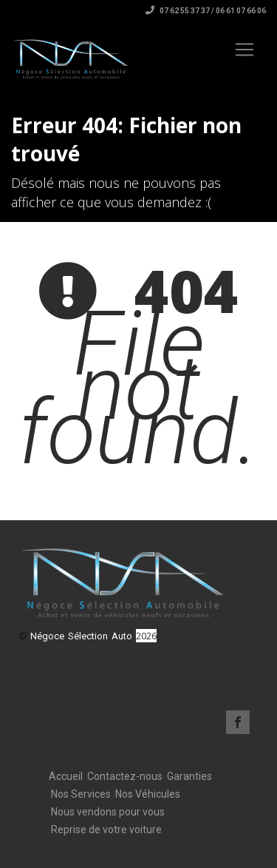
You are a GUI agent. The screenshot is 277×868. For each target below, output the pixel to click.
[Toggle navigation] (244, 50)
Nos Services (81, 794)
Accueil (66, 776)
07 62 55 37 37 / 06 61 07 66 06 (206, 11)
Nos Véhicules (148, 794)
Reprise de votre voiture (106, 830)
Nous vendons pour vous (108, 812)
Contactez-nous (125, 776)
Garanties (189, 776)
